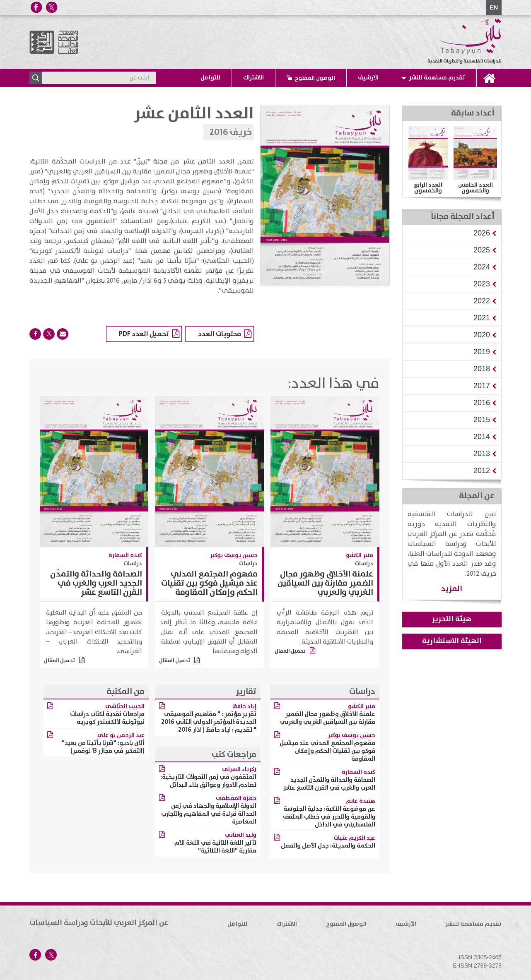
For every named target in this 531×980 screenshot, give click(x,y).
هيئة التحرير (452, 619)
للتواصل (210, 78)
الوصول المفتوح (315, 78)
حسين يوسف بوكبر (234, 555)
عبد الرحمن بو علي (121, 735)
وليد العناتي (241, 835)
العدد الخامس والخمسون (475, 188)
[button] (482, 233)
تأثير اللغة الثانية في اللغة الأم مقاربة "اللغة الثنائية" (215, 847)
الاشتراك (253, 78)
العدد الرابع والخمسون (428, 188)
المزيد (452, 589)
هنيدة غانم (361, 801)
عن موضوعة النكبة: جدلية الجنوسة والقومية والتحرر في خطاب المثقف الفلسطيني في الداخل (329, 817)
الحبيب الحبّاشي (125, 706)
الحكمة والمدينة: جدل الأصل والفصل (328, 846)
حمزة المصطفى (236, 798)
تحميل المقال (295, 651)
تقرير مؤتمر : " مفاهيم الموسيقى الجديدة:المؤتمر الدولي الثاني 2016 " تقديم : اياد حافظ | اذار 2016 (209, 722)
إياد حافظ (245, 706)
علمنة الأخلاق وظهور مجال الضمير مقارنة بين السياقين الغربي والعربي (325, 583)
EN (494, 7)
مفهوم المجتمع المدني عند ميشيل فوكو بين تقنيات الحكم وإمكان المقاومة (209, 583)
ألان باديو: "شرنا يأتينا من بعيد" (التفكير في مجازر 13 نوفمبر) (103, 747)
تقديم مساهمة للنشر (437, 78)
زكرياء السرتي (239, 769)
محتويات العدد (225, 334)
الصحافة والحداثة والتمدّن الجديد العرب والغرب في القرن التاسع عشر (96, 583)
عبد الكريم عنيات (354, 838)
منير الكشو (360, 555)
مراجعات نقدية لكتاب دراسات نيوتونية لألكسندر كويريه (107, 718)
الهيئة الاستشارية (452, 641)
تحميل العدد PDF (149, 334)
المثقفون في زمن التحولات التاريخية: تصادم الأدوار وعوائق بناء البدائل (208, 781)
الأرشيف (368, 78)
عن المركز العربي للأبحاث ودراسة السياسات (99, 923)
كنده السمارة (125, 555)
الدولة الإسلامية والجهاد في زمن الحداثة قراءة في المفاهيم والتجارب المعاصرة (209, 814)
